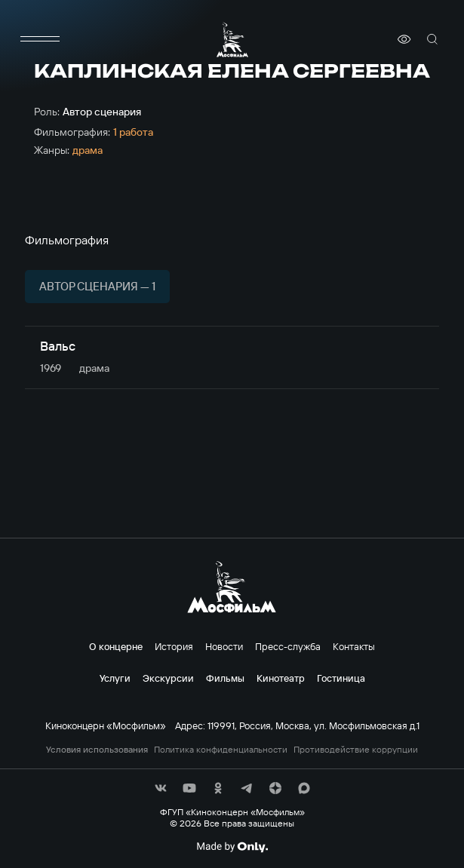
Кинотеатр (281, 678)
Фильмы (225, 678)
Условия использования (97, 750)
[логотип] (232, 40)
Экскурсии (168, 678)
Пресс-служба (288, 646)
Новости (224, 646)
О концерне (116, 646)
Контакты (354, 646)
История (174, 646)
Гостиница (341, 678)
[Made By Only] (232, 847)
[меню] (40, 39)
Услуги (115, 678)
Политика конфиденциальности (221, 750)
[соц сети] (161, 788)
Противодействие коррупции (356, 750)
